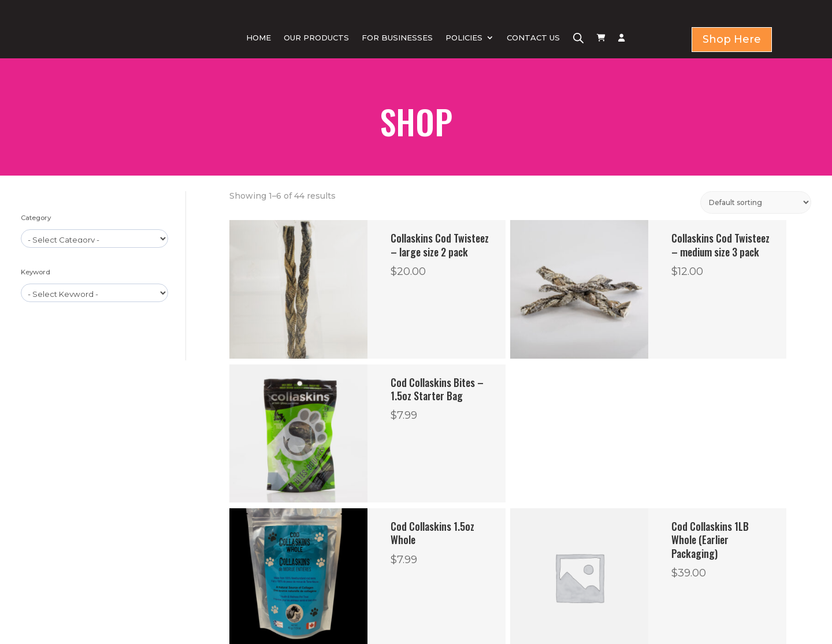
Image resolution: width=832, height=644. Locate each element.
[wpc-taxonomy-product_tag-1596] (94, 293)
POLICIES (464, 38)
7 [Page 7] (555, 448)
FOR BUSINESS (294, 558)
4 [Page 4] (502, 448)
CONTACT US (533, 38)
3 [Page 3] (481, 448)
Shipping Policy (467, 582)
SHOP (279, 544)
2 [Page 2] (461, 448)
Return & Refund (471, 546)
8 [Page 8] (575, 448)
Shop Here (732, 39)
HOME (259, 38)
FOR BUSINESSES (397, 38)
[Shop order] (756, 202)
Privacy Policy (464, 528)
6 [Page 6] (534, 448)
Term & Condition (472, 564)
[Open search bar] (578, 38)
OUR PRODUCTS (316, 38)
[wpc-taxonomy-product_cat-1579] (94, 239)
